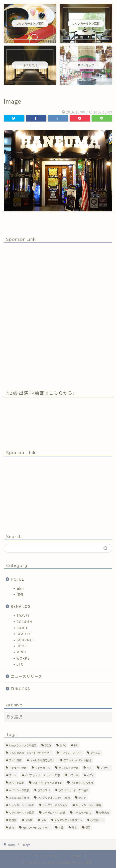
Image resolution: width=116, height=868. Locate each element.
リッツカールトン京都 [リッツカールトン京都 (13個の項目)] (21, 805)
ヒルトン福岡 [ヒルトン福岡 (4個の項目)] (16, 783)
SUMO (22, 628)
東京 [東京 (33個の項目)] (11, 828)
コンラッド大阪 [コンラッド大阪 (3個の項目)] (18, 768)
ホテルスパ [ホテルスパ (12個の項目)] (44, 790)
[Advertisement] (58, 316)
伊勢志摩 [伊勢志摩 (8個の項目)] (104, 813)
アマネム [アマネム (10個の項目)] (95, 753)
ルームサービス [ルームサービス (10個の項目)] (82, 813)
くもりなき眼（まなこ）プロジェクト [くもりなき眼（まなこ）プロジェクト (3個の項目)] (30, 753)
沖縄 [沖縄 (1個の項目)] (61, 828)
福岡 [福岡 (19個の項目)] (88, 828)
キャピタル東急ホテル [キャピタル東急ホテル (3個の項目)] (42, 760)
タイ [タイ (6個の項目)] (89, 768)
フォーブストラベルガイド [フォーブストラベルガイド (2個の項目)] (47, 783)
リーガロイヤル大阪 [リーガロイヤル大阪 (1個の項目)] (54, 813)
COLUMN (24, 621)
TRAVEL (23, 616)
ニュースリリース (26, 676)
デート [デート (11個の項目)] (13, 775)
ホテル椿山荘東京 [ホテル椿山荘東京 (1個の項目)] (19, 798)
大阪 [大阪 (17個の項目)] (43, 820)
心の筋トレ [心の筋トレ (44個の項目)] (97, 820)
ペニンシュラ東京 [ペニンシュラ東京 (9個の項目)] (19, 790)
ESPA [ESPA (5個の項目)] (63, 745)
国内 (20, 588)
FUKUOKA (20, 689)
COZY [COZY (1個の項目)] (48, 745)
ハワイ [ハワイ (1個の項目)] (91, 775)
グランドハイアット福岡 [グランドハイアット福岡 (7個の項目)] (77, 760)
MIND (21, 652)
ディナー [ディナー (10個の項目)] (105, 768)
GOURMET (25, 640)
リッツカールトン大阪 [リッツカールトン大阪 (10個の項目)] (55, 805)
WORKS (23, 658)
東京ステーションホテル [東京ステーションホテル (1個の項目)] (36, 828)
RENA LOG (21, 606)
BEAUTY (23, 634)
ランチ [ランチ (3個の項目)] (82, 798)
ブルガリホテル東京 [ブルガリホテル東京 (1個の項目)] (82, 783)
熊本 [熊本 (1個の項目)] (74, 828)
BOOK (22, 646)
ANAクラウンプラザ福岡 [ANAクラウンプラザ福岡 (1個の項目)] (23, 745)
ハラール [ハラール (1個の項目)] (73, 775)
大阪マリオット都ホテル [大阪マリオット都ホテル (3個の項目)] (68, 820)
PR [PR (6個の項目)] (76, 745)
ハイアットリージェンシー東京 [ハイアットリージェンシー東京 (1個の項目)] (42, 775)
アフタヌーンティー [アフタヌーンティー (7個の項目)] (71, 753)
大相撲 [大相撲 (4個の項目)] (29, 820)
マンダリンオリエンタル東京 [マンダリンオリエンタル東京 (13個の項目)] (54, 798)
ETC (20, 664)
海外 (20, 594)
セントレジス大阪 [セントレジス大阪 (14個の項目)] (68, 768)
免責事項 (76, 856)
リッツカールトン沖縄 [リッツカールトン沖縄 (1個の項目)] (88, 805)
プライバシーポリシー (48, 856)
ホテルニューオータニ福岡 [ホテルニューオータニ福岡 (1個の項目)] (73, 790)
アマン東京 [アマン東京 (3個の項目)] (15, 760)
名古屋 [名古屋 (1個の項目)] (13, 820)
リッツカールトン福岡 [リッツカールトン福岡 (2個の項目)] (21, 813)
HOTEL (17, 579)
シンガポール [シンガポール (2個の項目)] (42, 768)
